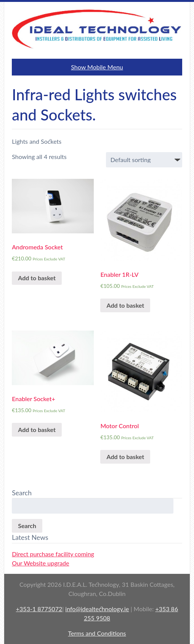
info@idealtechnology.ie (97, 609)
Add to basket (37, 278)
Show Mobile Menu (97, 67)
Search (27, 526)
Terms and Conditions (97, 633)
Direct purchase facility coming (53, 554)
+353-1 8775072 (39, 609)
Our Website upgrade (40, 563)
